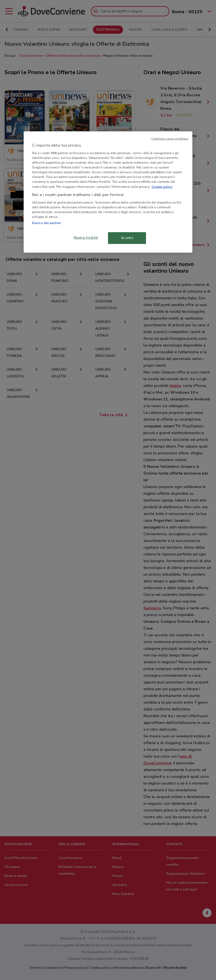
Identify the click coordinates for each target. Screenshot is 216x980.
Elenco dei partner (47, 223)
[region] (108, 192)
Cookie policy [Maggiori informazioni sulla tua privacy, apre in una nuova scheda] (162, 186)
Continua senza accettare (170, 138)
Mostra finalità (86, 238)
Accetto (127, 238)
